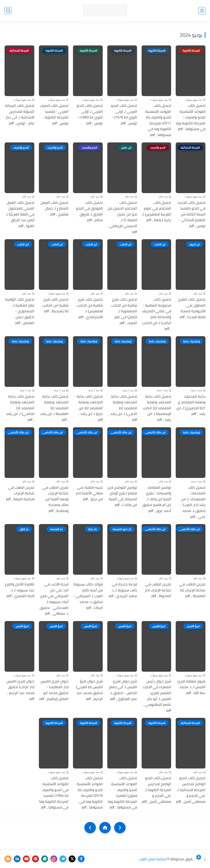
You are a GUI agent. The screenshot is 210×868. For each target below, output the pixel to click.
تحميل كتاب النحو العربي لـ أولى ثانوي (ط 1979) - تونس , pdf (124, 114)
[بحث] (8, 11)
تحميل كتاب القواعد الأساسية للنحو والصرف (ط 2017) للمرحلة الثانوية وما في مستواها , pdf (158, 120)
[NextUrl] (90, 828)
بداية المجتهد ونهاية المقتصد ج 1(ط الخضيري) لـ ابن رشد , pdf (191, 405)
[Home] (105, 828)
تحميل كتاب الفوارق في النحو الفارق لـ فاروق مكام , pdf (89, 211)
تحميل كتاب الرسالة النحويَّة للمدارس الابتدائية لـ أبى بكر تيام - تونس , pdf (20, 114)
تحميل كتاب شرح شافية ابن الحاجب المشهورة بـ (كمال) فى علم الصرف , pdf (124, 311)
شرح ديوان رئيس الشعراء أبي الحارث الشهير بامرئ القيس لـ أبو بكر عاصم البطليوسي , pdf (157, 696)
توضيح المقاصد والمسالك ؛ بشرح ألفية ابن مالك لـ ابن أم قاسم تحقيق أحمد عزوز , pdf (157, 499)
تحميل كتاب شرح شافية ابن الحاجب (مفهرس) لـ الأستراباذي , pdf (90, 308)
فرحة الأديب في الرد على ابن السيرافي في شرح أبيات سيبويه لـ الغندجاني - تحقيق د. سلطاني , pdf (54, 599)
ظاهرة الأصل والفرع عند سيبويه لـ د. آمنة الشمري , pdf (20, 590)
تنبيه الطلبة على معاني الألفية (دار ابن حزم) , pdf (89, 493)
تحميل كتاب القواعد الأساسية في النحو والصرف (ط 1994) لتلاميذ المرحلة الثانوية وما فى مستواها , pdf (54, 793)
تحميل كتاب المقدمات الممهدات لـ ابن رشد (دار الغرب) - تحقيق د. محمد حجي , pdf (193, 502)
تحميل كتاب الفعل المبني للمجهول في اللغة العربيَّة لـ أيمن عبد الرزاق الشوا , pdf (20, 214)
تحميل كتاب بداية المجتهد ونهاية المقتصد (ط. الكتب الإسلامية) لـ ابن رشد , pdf (157, 408)
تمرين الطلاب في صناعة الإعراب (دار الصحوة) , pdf (158, 590)
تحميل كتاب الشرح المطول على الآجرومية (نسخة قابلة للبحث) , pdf (192, 308)
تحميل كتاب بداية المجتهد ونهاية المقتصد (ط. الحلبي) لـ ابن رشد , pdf (123, 408)
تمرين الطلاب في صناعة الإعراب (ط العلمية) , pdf (192, 590)
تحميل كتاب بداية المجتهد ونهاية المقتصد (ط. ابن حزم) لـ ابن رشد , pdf (90, 408)
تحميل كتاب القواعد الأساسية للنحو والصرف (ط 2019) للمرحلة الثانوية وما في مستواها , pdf (90, 793)
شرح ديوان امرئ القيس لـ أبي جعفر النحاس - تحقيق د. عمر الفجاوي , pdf (123, 690)
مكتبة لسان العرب (152, 859)
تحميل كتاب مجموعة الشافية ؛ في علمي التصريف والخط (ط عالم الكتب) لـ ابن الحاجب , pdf (156, 314)
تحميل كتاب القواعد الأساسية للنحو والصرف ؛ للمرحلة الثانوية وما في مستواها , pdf (191, 117)
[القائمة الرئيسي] (202, 11)
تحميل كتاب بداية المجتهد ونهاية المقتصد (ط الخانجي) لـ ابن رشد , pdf (20, 408)
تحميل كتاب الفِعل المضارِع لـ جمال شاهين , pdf (55, 208)
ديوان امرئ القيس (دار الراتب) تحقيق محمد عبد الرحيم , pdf (20, 690)
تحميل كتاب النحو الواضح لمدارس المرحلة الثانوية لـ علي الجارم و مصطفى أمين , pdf (156, 790)
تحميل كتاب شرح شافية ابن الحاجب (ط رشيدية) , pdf (55, 305)
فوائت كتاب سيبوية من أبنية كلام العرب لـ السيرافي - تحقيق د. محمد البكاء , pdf (88, 596)
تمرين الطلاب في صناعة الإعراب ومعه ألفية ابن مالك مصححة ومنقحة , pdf (55, 499)
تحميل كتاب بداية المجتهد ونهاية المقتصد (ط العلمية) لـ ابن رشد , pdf (54, 408)
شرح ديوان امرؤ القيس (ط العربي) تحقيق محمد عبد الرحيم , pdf (89, 690)
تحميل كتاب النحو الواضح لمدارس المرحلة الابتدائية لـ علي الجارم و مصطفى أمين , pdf (191, 790)
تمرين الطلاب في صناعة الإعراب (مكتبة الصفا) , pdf (20, 493)
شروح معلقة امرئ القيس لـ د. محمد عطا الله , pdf (191, 687)
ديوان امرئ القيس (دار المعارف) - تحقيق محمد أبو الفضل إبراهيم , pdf (54, 690)
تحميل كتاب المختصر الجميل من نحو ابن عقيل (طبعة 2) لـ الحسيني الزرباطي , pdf (122, 217)
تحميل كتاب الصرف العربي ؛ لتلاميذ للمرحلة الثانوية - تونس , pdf (54, 114)
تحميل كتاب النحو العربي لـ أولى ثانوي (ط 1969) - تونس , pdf (90, 114)
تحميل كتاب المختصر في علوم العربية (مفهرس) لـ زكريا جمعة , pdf (156, 211)
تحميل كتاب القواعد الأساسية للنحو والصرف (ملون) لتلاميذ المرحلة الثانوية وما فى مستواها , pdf (122, 793)
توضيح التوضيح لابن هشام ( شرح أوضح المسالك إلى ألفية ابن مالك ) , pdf (122, 496)
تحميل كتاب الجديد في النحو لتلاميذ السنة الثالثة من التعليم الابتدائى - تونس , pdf (191, 214)
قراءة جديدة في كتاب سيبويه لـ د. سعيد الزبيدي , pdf (123, 590)
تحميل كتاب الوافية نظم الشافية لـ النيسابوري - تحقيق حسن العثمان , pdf (20, 311)
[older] (120, 828)
